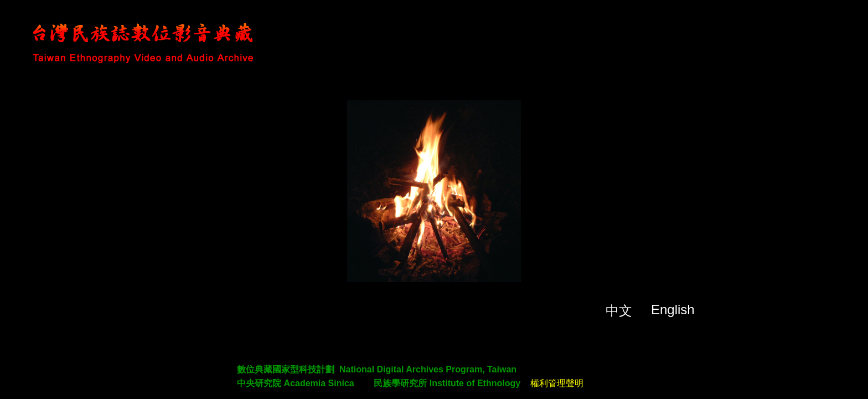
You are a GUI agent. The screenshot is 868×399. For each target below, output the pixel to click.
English (673, 310)
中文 (619, 311)
